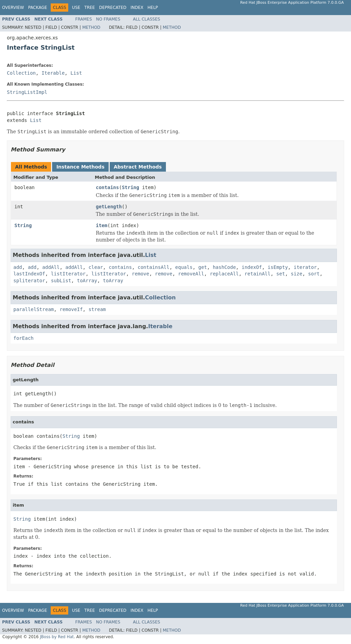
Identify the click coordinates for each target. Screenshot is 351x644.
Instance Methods (80, 167)
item (102, 225)
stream (97, 309)
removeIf (71, 309)
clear (96, 267)
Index (137, 8)
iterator (305, 267)
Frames (84, 19)
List (76, 73)
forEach (23, 338)
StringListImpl (27, 92)
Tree (90, 8)
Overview (13, 8)
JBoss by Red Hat (57, 637)
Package (38, 8)
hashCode (224, 267)
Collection (21, 73)
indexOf (252, 267)
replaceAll (224, 274)
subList (61, 281)
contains (107, 187)
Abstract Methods (138, 167)
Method (91, 27)
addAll (51, 267)
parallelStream (34, 309)
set (281, 274)
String (130, 187)
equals (184, 267)
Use (76, 8)
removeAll (191, 274)
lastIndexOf (29, 274)
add (18, 267)
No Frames (108, 19)
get (203, 267)
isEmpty (278, 267)
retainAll (257, 274)
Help (153, 8)
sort (314, 274)
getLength (109, 207)
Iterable (53, 73)
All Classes (147, 19)
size (296, 274)
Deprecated (113, 8)
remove (141, 274)
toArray (87, 281)
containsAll (154, 267)
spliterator (29, 281)
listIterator (68, 274)
